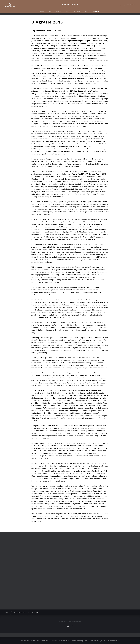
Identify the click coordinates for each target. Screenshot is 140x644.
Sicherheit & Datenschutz (60, 641)
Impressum (25, 641)
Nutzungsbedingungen (79, 641)
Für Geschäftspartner (112, 641)
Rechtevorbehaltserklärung (40, 641)
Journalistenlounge (96, 641)
